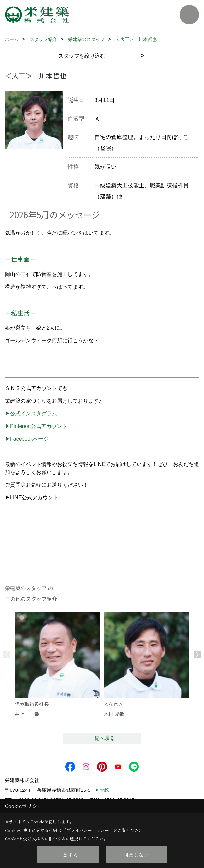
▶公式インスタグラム (31, 413)
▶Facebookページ (27, 439)
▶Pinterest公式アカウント (36, 426)
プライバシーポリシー (88, 830)
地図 (105, 790)
